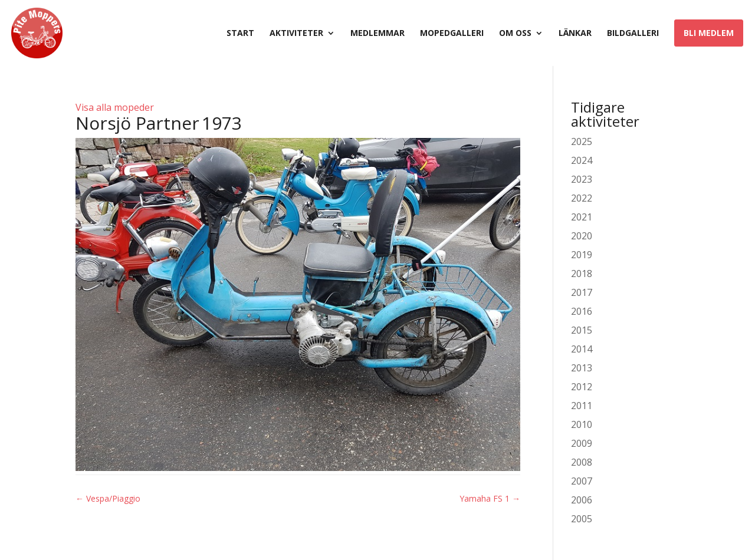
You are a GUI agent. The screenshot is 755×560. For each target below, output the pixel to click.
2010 (582, 424)
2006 (582, 500)
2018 (582, 274)
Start (240, 34)
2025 (582, 141)
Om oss (515, 34)
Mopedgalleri (452, 34)
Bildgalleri (633, 34)
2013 (582, 368)
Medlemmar (377, 34)
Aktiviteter (296, 34)
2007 (582, 481)
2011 (582, 406)
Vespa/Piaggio (108, 498)
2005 (582, 519)
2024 (582, 160)
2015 (582, 330)
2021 (582, 217)
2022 (582, 198)
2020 (582, 236)
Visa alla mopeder (115, 107)
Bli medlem (709, 33)
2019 (582, 255)
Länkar (575, 34)
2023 (582, 179)
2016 (582, 311)
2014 (582, 349)
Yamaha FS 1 (490, 498)
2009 (582, 443)
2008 (582, 462)
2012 (582, 387)
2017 (582, 292)
